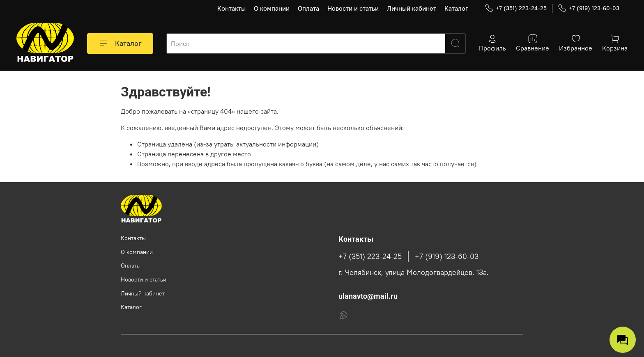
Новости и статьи (353, 8)
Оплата (308, 8)
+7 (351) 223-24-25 (516, 8)
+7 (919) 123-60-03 (589, 8)
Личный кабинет (412, 8)
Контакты (231, 8)
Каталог (456, 8)
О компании (272, 8)
